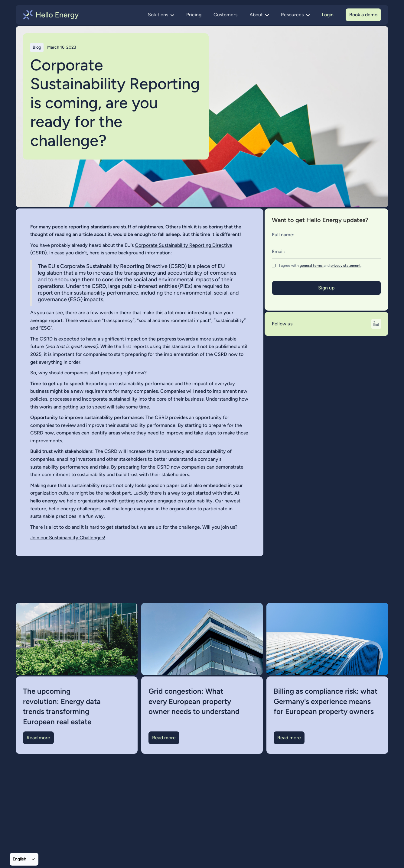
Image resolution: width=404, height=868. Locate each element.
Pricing (194, 15)
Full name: (283, 235)
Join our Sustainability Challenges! (68, 538)
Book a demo (363, 15)
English (20, 859)
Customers (225, 15)
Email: (279, 252)
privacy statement (346, 266)
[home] (51, 15)
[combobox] (24, 859)
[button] (161, 15)
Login (328, 15)
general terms (312, 266)
